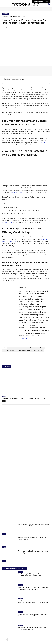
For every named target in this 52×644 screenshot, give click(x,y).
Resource (8, 9)
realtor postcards (38, 350)
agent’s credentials (16, 192)
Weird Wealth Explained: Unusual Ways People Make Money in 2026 (33, 525)
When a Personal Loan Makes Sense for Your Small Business (33, 538)
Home (3, 9)
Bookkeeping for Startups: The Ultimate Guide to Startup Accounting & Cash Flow (33, 575)
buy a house (19, 88)
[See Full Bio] (29, 338)
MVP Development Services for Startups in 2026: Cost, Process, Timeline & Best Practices (33, 602)
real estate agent (7, 223)
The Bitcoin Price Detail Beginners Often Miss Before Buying (33, 552)
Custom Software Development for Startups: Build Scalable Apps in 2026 (33, 615)
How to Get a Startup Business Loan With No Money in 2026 (25, 400)
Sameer (9, 27)
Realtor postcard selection (9, 350)
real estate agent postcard (14, 348)
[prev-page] (3, 640)
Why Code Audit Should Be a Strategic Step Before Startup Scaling (32, 628)
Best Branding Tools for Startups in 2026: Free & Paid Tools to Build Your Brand (34, 588)
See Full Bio (24, 338)
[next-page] (6, 640)
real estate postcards (28, 348)
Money (4, 396)
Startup (20, 572)
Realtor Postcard (40, 348)
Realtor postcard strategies (25, 350)
